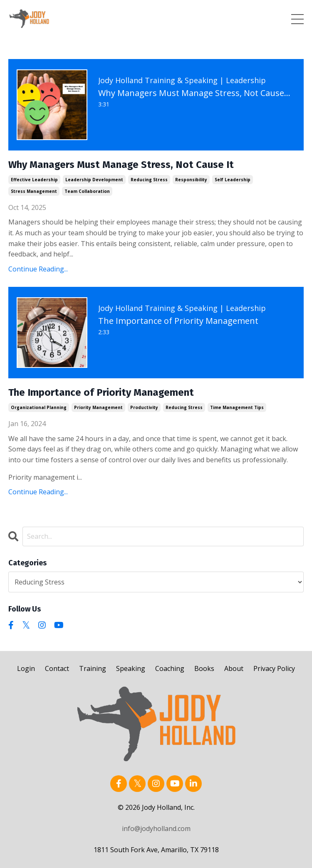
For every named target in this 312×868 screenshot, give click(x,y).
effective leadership (34, 180)
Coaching (170, 668)
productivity (144, 407)
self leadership (233, 180)
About (234, 668)
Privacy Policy (274, 668)
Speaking (131, 668)
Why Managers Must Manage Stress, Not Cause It (121, 165)
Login (26, 668)
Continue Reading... (38, 269)
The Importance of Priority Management (101, 392)
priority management (98, 407)
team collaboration (87, 191)
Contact (57, 668)
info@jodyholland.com (156, 829)
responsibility (191, 180)
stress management (34, 191)
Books (204, 668)
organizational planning (39, 407)
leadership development (94, 180)
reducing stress (149, 180)
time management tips (237, 407)
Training (93, 668)
